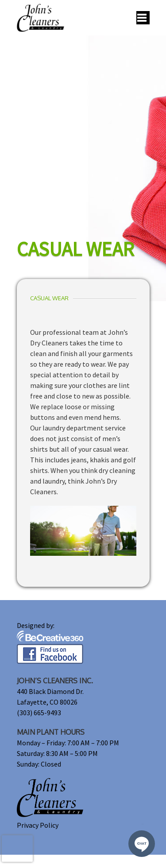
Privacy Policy (38, 825)
